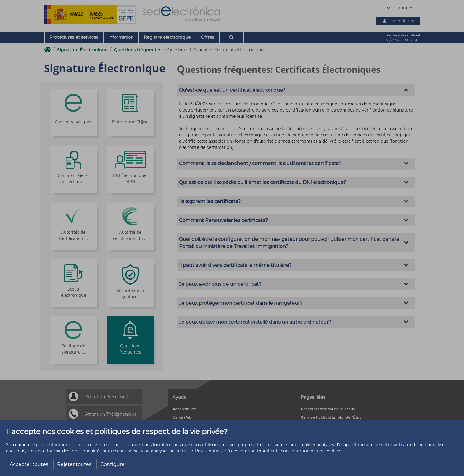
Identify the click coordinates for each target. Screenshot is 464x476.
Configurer (113, 464)
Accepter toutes (29, 464)
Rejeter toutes (74, 464)
